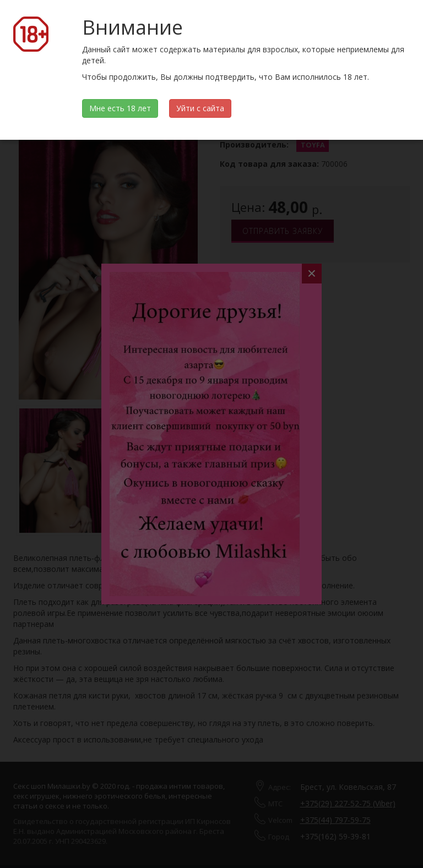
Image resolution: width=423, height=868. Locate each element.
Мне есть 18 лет (120, 108)
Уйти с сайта (200, 108)
